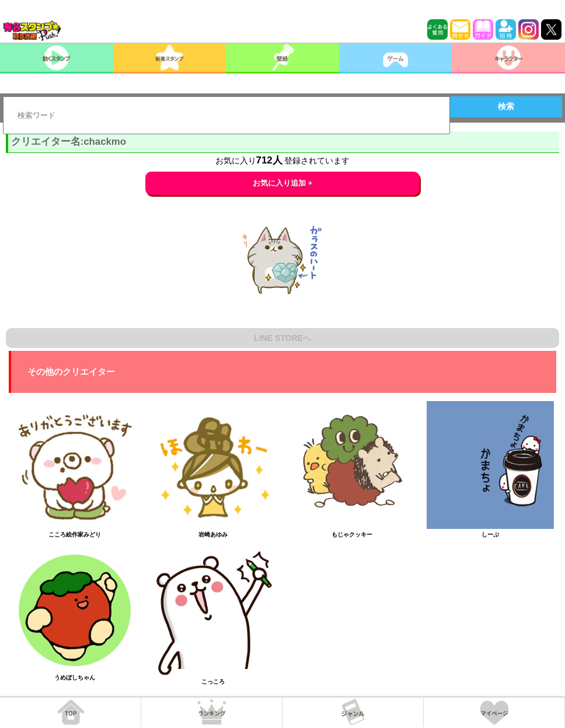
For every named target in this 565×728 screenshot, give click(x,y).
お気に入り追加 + (283, 183)
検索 (506, 106)
